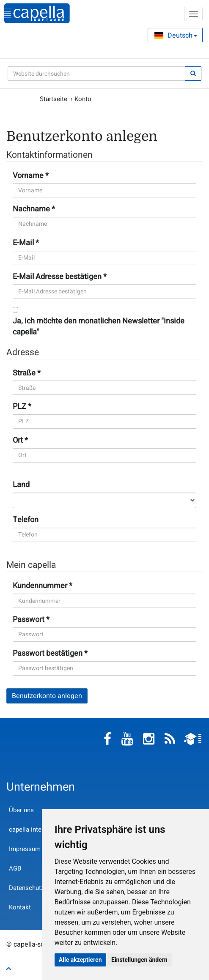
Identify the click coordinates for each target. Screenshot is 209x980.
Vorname (28, 176)
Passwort (29, 620)
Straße (24, 373)
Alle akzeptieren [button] (80, 960)
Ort (18, 441)
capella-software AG (37, 13)
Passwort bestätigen (48, 654)
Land (21, 485)
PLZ (19, 407)
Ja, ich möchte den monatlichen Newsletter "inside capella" (99, 327)
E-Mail (23, 243)
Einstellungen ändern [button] (139, 960)
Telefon (26, 520)
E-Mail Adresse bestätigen (57, 277)
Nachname (31, 209)
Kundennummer (40, 586)
